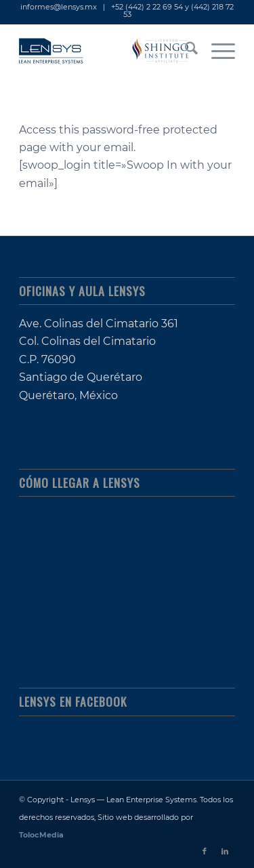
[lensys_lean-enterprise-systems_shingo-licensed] (105, 51)
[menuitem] (185, 51)
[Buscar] (185, 51)
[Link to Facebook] (205, 851)
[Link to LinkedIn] (225, 851)
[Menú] (216, 51)
